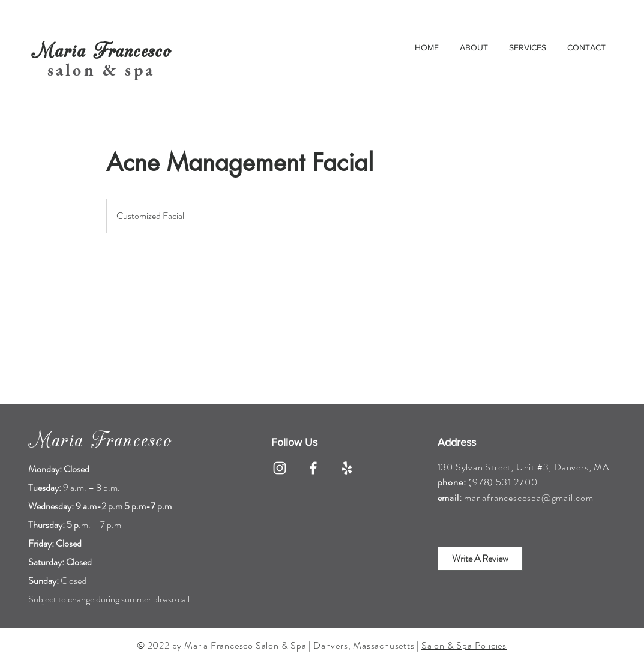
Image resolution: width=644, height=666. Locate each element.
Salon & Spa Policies (464, 645)
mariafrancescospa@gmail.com (529, 498)
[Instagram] (280, 468)
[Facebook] (313, 468)
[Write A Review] (480, 559)
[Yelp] (347, 468)
